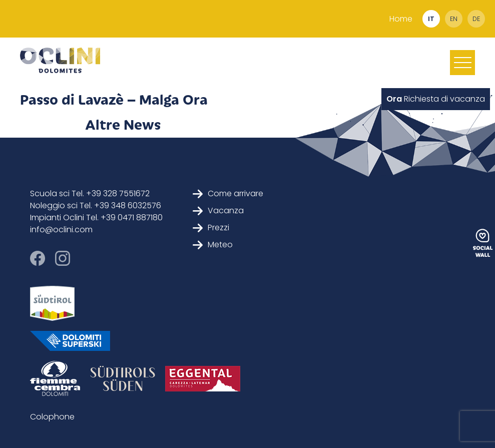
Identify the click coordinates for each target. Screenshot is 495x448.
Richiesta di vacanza (436, 99)
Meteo (213, 245)
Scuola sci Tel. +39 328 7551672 (90, 193)
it (431, 19)
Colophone (52, 417)
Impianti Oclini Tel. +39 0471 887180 (96, 217)
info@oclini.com (61, 230)
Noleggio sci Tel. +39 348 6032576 (96, 205)
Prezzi (211, 228)
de (476, 19)
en (454, 19)
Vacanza (218, 210)
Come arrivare (228, 193)
